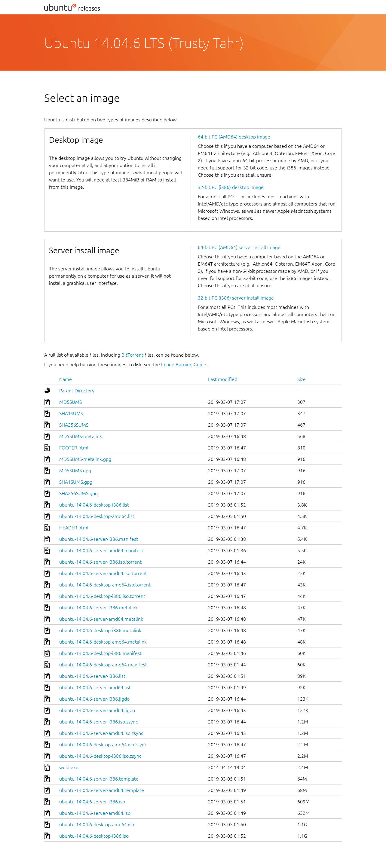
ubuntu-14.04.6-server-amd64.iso (95, 813)
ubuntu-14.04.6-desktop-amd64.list (97, 516)
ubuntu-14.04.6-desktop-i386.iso (94, 836)
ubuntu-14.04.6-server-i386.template (99, 779)
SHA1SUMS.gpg (76, 482)
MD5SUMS (70, 402)
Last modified (223, 379)
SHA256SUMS (74, 425)
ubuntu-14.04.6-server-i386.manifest (99, 539)
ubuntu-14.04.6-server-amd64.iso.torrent (103, 573)
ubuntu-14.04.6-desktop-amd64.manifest (103, 665)
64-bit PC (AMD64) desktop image (234, 137)
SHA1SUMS (71, 413)
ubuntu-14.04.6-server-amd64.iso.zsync (101, 733)
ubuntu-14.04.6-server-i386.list (92, 676)
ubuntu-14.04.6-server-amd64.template (102, 790)
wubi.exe (69, 767)
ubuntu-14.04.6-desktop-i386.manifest (100, 653)
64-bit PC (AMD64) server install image (239, 247)
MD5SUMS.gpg (75, 471)
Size (302, 379)
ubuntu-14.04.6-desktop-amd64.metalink (103, 642)
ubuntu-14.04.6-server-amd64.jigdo (97, 710)
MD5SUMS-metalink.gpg (85, 459)
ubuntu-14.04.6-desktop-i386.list (94, 505)
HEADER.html (74, 528)
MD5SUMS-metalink (81, 436)
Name (66, 379)
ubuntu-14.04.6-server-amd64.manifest (101, 550)
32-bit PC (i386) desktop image (231, 187)
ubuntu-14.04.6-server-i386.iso (92, 802)
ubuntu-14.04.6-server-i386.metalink (98, 608)
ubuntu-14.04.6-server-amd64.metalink (101, 619)
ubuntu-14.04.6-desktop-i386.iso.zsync (100, 756)
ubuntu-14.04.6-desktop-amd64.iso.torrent (105, 585)
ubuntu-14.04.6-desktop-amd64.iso (97, 824)
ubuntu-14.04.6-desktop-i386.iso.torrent (102, 596)
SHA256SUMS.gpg (78, 493)
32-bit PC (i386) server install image (236, 298)
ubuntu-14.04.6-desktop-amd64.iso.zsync (103, 745)
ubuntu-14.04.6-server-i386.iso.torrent (100, 562)
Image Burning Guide (184, 364)
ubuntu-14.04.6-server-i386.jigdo (94, 699)
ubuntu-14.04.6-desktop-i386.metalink (100, 630)
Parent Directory (77, 391)
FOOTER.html (74, 448)
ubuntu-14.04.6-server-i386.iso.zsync (98, 722)
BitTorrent (132, 355)
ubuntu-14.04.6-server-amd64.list (95, 687)
